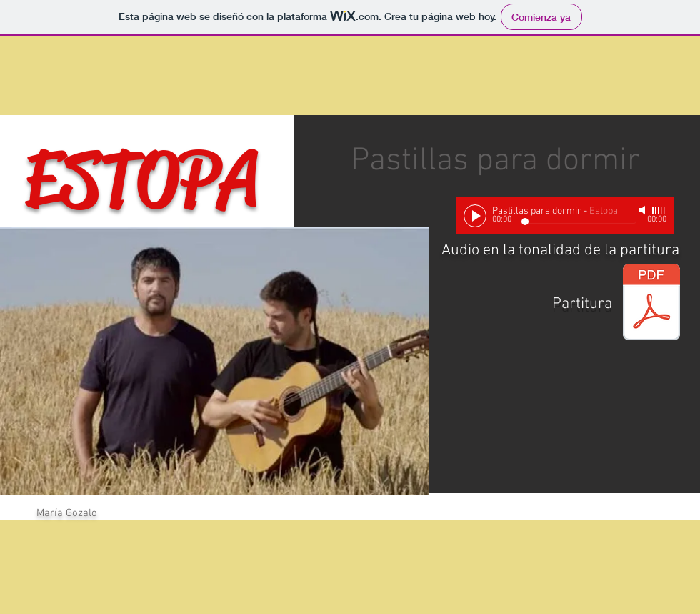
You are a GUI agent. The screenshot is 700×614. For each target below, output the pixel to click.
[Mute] (644, 210)
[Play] (475, 216)
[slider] (659, 210)
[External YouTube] (520, 428)
